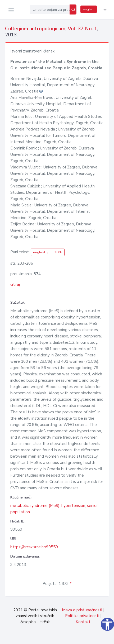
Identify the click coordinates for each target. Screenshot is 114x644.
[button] (104, 10)
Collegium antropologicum (35, 29)
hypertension (73, 506)
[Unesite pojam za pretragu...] (50, 9)
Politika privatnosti (82, 616)
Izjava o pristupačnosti (82, 610)
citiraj (15, 284)
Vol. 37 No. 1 (82, 29)
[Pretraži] (73, 9)
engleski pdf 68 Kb (48, 252)
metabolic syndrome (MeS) (35, 506)
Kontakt (83, 622)
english (89, 9)
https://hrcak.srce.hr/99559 (34, 547)
